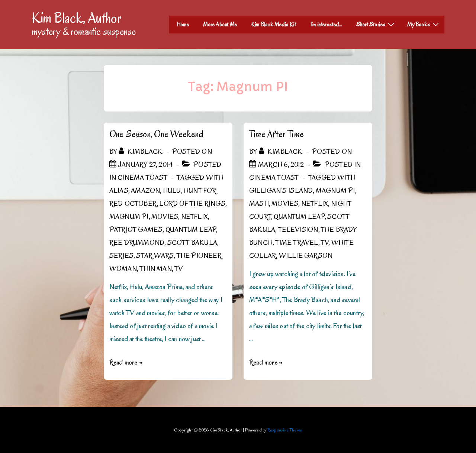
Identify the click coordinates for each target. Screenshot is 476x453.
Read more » (126, 362)
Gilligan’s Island (281, 191)
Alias (119, 191)
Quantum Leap (191, 230)
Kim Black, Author (77, 18)
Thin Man (156, 269)
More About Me (220, 25)
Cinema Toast (142, 178)
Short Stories (376, 24)
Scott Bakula (192, 243)
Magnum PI (129, 217)
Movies (165, 217)
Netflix (194, 217)
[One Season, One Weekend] (145, 165)
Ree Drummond (137, 243)
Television (298, 230)
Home (183, 25)
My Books (424, 24)
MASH (259, 204)
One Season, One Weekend (157, 134)
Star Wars (155, 256)
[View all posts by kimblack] (141, 152)
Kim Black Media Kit (274, 25)
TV (178, 269)
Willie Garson (306, 256)
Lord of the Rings (192, 204)
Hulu (172, 191)
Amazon (145, 191)
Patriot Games (136, 230)
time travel (297, 243)
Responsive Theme (285, 430)
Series (121, 256)
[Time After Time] (281, 165)
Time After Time (276, 134)
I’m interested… (326, 25)
